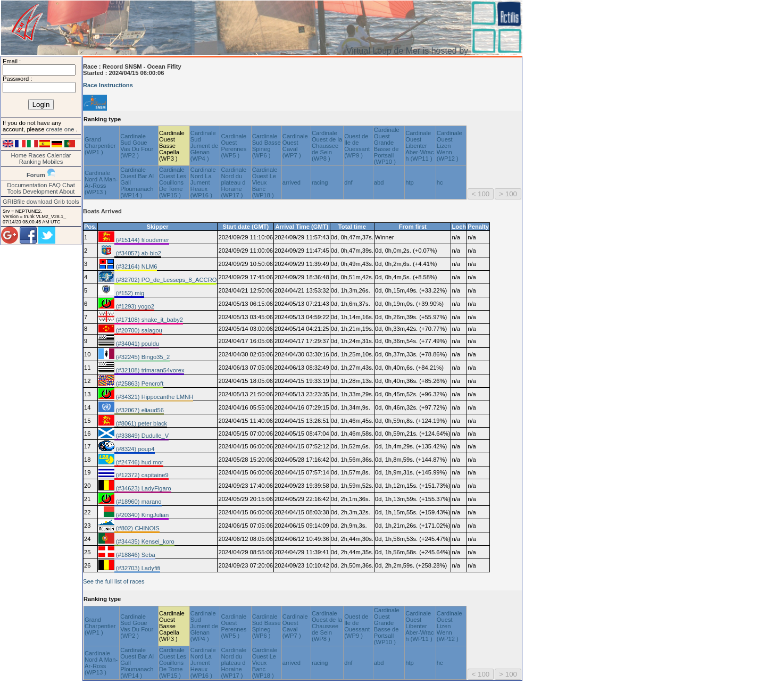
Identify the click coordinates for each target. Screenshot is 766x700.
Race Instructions (108, 85)
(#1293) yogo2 (134, 306)
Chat (69, 185)
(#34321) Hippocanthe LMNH (154, 397)
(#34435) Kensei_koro (144, 541)
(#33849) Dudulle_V (142, 436)
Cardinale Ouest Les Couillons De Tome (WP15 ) (173, 182)
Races (37, 155)
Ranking (30, 162)
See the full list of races (114, 581)
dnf (348, 182)
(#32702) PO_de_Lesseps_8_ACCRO (166, 280)
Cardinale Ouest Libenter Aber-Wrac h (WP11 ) (419, 146)
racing (320, 182)
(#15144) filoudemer (142, 240)
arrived (292, 182)
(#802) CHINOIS (137, 528)
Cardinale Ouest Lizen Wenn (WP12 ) (449, 146)
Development (40, 191)
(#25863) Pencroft (139, 384)
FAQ (55, 185)
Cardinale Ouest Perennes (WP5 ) (234, 146)
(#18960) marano (138, 502)
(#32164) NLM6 (136, 266)
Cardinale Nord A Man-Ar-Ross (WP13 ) (101, 182)
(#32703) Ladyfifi (137, 568)
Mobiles (53, 162)
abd (379, 182)
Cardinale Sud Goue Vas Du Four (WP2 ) (137, 146)
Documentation (27, 185)
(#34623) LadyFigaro (143, 488)
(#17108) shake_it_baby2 (149, 320)
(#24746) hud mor (139, 462)
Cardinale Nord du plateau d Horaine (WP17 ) (234, 182)
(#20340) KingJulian (142, 515)
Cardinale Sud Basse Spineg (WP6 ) (267, 146)
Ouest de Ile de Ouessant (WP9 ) (357, 146)
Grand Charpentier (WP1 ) (100, 146)
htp (410, 182)
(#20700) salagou (138, 330)
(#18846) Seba (135, 555)
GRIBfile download (27, 202)
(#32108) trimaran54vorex (149, 370)
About (67, 191)
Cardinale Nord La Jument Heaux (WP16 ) (203, 182)
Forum (36, 175)
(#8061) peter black (141, 423)
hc (440, 182)
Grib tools (66, 202)
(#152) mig (130, 293)
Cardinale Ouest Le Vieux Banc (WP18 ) (265, 182)
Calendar (59, 155)
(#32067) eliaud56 (139, 410)
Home (19, 155)
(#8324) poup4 (135, 449)
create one (61, 129)
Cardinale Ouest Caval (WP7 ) (295, 146)
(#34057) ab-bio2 (138, 253)
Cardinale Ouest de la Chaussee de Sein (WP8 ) (327, 146)
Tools (14, 191)
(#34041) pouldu (137, 344)
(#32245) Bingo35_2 (142, 357)
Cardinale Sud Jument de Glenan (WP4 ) (204, 146)
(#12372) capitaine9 (141, 475)
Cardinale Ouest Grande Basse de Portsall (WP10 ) (387, 146)
